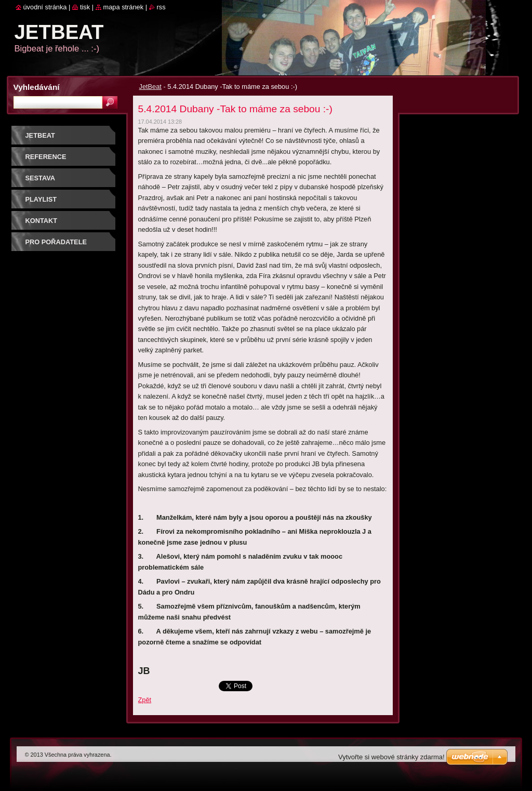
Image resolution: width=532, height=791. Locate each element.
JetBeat (150, 87)
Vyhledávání (37, 87)
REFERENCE (46, 157)
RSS (161, 7)
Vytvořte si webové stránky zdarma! (391, 757)
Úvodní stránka (45, 7)
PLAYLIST (41, 199)
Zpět (145, 700)
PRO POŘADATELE (56, 242)
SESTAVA (41, 178)
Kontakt (42, 221)
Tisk (85, 7)
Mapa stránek (124, 7)
